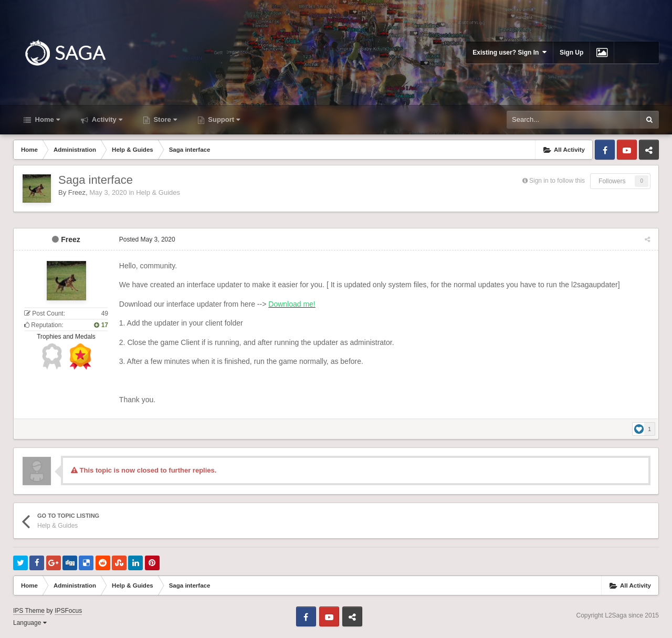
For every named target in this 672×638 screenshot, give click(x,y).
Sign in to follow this (557, 181)
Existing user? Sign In (510, 52)
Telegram (649, 150)
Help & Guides (158, 192)
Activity (106, 119)
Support (223, 119)
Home (46, 119)
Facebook (605, 150)
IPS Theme (29, 611)
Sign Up (571, 53)
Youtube (627, 150)
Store (164, 119)
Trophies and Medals (66, 337)
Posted (147, 239)
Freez (77, 192)
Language (30, 623)
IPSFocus (68, 611)
